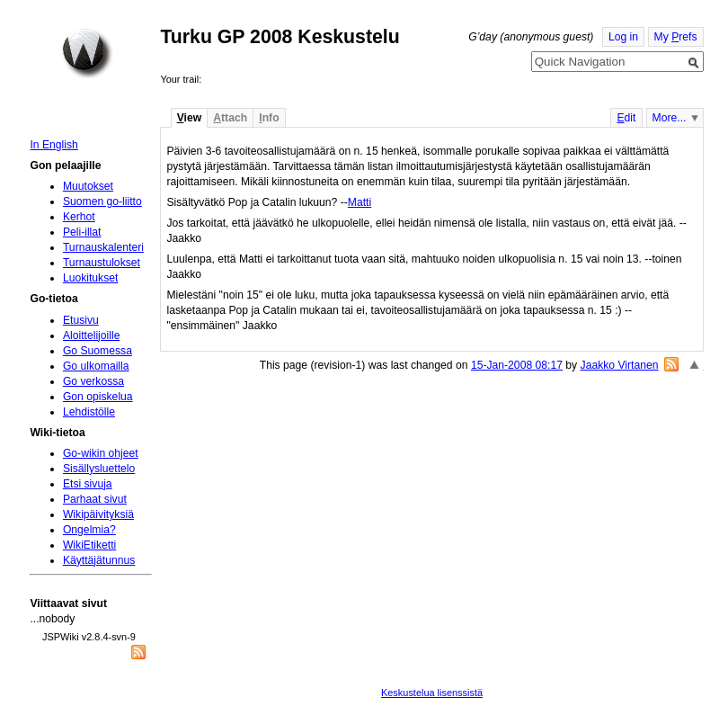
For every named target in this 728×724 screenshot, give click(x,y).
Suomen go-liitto (102, 201)
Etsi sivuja (88, 484)
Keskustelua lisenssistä (432, 693)
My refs (676, 37)
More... (670, 118)
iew (189, 118)
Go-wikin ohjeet (101, 453)
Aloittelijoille (92, 335)
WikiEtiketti (89, 545)
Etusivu (81, 320)
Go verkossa (93, 381)
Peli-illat (82, 232)
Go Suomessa (98, 351)
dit (626, 118)
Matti (360, 202)
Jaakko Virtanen (620, 365)
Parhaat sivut (95, 499)
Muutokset (88, 186)
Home (87, 53)
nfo (269, 118)
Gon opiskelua (98, 397)
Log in (623, 37)
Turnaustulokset (102, 263)
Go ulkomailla (96, 366)
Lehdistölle (89, 412)
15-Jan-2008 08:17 (517, 365)
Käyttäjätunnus (99, 560)
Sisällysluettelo (99, 469)
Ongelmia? (89, 530)
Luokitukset (91, 278)
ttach (230, 118)
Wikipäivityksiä (98, 514)
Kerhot (79, 217)
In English (53, 145)
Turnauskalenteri (103, 247)
